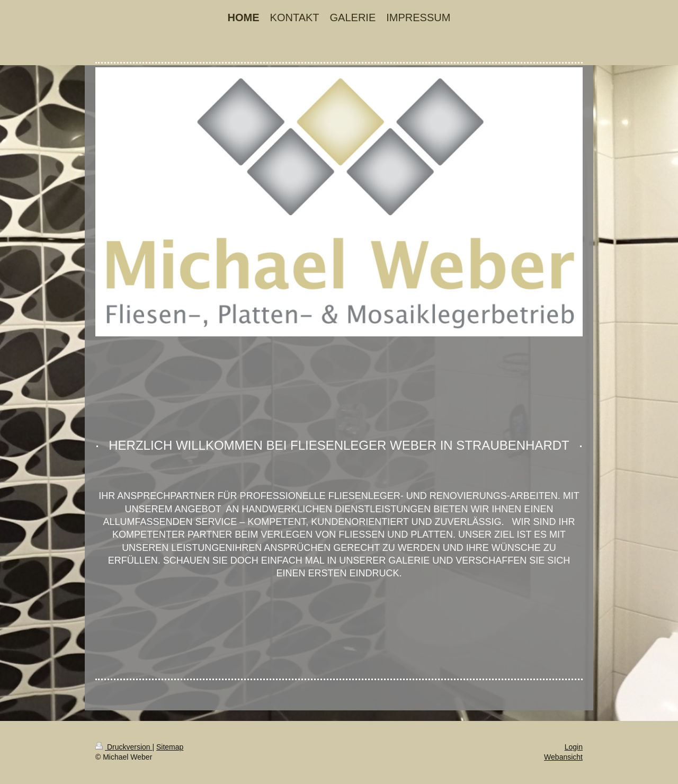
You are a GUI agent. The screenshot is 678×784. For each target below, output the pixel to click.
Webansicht (563, 757)
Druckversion (124, 747)
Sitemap (170, 747)
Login (574, 747)
